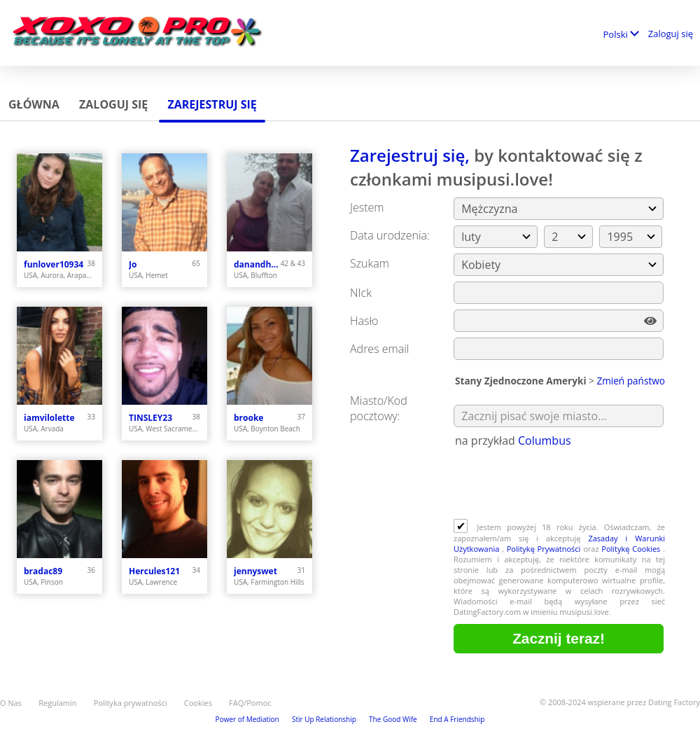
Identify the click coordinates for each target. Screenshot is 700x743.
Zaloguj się (671, 34)
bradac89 (43, 571)
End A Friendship (457, 719)
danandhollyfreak (257, 264)
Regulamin (57, 703)
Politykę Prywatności (544, 549)
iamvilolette (49, 418)
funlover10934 (54, 264)
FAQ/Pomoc (250, 703)
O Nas (11, 703)
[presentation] (560, 485)
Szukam (370, 263)
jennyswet (255, 571)
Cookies (198, 703)
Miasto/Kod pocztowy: (379, 408)
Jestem (367, 207)
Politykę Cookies (632, 549)
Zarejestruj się (212, 104)
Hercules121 (154, 571)
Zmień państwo (631, 381)
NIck (361, 293)
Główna (34, 104)
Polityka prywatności (131, 703)
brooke (248, 418)
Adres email (379, 349)
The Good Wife (393, 719)
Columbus (545, 440)
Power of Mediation (247, 719)
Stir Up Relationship (324, 719)
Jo (133, 264)
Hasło (364, 321)
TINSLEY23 (150, 418)
